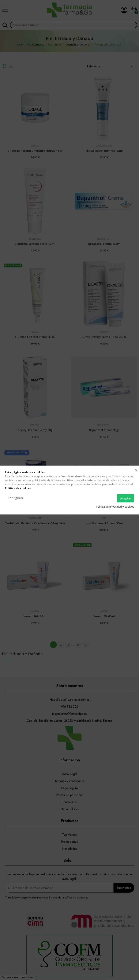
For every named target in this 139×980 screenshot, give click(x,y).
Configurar (16, 498)
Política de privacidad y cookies (115, 507)
